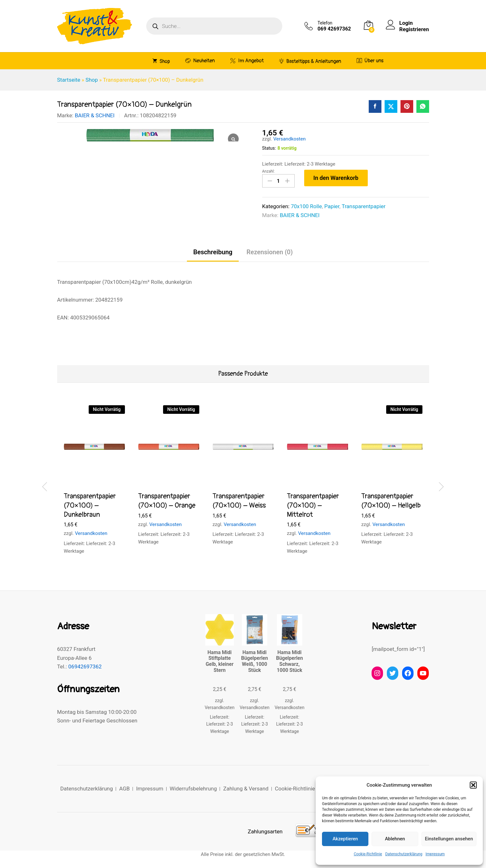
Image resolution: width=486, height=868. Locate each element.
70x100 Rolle (306, 206)
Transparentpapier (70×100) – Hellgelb (391, 501)
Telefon (325, 23)
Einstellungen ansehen (449, 839)
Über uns (370, 61)
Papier (332, 206)
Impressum (435, 854)
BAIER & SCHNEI (95, 115)
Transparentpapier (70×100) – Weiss (239, 501)
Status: (269, 148)
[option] (94, 486)
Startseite (69, 80)
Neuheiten (200, 61)
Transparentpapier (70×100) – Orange (167, 501)
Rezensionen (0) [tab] (270, 252)
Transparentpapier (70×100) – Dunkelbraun (90, 505)
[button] (473, 785)
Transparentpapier (364, 206)
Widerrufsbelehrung (193, 789)
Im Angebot (247, 61)
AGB (124, 789)
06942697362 (85, 666)
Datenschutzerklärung (404, 854)
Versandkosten (290, 139)
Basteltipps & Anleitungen (310, 61)
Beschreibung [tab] (213, 252)
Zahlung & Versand (246, 789)
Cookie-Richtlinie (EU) (301, 789)
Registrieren (414, 29)
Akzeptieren (345, 839)
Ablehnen (395, 839)
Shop (161, 61)
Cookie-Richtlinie (368, 854)
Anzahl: (268, 171)
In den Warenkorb (336, 178)
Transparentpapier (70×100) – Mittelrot (313, 505)
